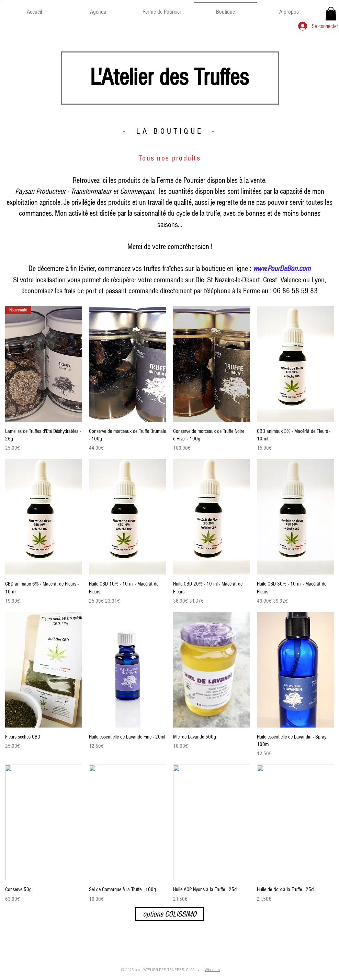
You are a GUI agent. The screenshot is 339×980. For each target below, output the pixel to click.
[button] (331, 14)
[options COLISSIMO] (170, 914)
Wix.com (212, 970)
